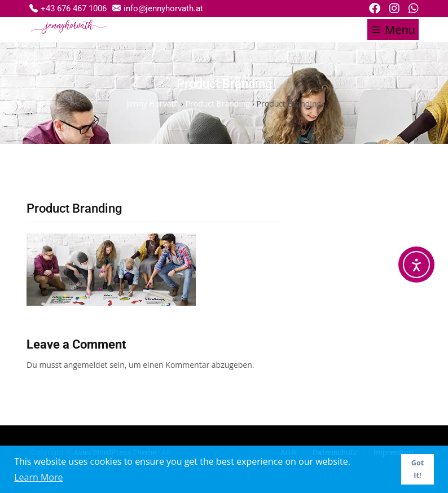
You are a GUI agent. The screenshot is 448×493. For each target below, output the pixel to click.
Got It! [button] (418, 469)
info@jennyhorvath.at (158, 8)
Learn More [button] (38, 477)
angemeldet (86, 365)
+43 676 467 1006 (68, 8)
